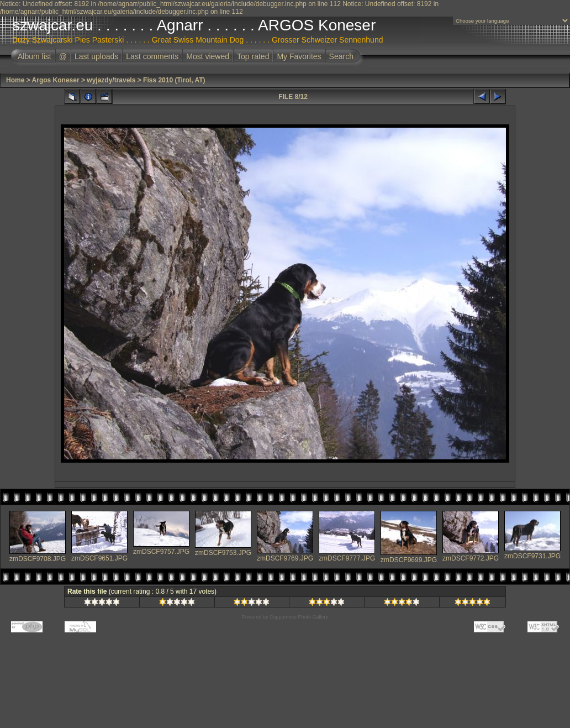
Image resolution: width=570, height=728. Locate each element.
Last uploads (96, 56)
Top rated (253, 56)
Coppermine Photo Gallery (299, 617)
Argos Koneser (56, 80)
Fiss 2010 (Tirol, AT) (174, 80)
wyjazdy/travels (111, 80)
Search (341, 56)
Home (15, 80)
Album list (35, 56)
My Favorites (299, 56)
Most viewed (208, 56)
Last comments (152, 56)
